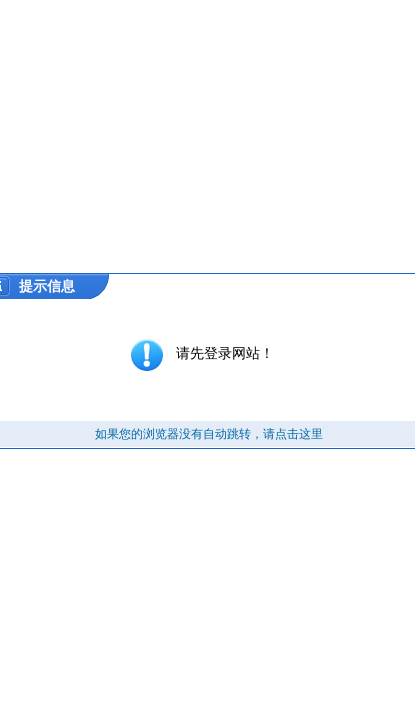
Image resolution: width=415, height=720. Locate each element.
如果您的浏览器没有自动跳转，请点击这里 (209, 434)
